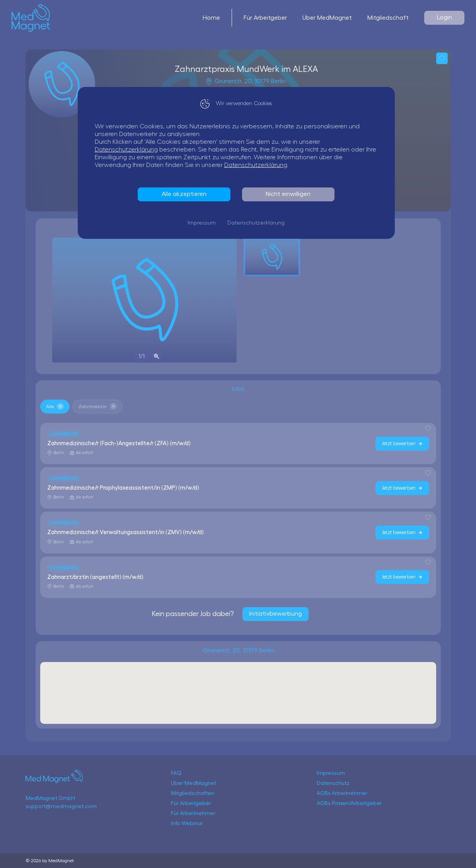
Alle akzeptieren (186, 194)
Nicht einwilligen (290, 194)
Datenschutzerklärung (128, 150)
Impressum (204, 223)
